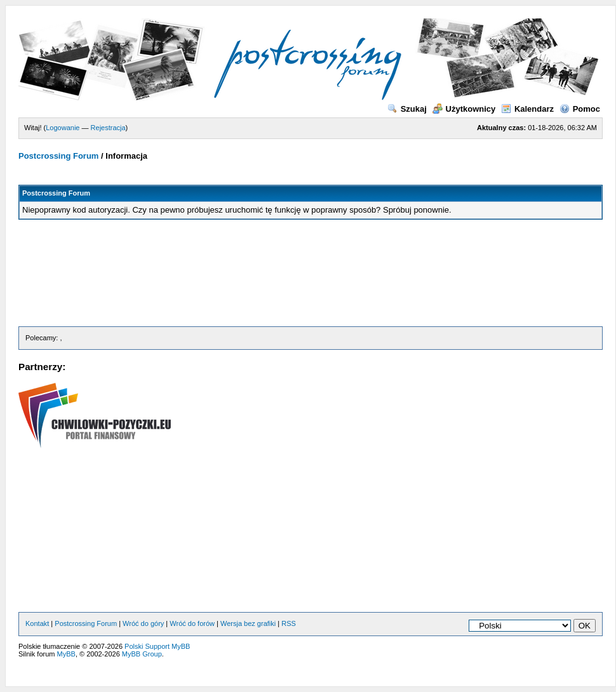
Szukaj (407, 109)
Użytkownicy (464, 109)
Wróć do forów (192, 623)
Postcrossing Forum (58, 156)
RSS (289, 623)
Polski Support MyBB (157, 646)
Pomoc (580, 109)
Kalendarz (527, 109)
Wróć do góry (143, 623)
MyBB (66, 654)
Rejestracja (108, 128)
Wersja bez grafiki (248, 623)
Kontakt (37, 623)
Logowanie (63, 128)
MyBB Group (142, 654)
